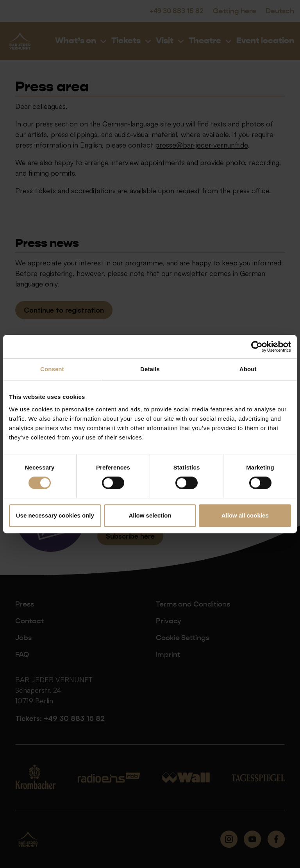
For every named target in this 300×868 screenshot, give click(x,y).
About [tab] (248, 369)
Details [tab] (150, 369)
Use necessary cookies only (55, 515)
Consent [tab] (52, 369)
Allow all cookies (245, 515)
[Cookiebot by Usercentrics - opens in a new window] (257, 347)
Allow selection (150, 515)
